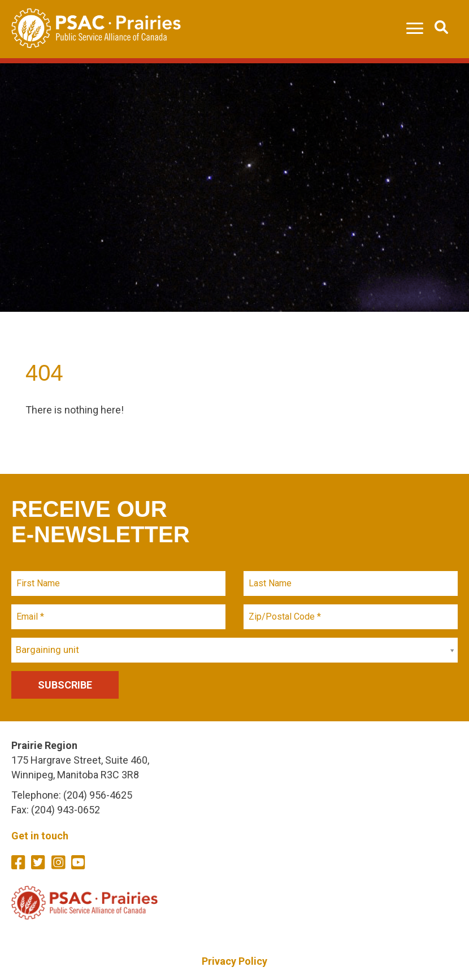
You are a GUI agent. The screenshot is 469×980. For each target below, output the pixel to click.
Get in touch (40, 836)
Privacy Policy (234, 961)
